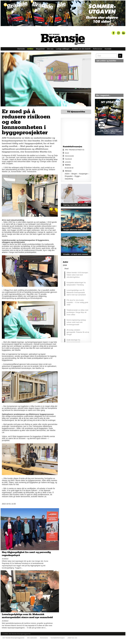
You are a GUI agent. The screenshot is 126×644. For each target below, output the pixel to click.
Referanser (98, 49)
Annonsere (44, 638)
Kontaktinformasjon (58, 638)
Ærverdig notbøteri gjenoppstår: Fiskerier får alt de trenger (78, 332)
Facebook (68, 159)
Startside (21, 49)
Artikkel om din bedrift (81, 49)
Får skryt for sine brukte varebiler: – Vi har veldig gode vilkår (77, 302)
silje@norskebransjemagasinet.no (107, 159)
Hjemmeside (69, 156)
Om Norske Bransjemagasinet (13, 638)
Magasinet (40, 49)
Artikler (30, 49)
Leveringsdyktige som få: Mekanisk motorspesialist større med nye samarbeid (76, 292)
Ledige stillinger (63, 49)
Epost (67, 153)
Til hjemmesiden (76, 112)
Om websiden (32, 638)
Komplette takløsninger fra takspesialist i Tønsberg (76, 284)
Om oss (50, 49)
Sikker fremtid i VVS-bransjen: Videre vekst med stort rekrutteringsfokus (77, 275)
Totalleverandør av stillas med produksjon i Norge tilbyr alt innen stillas (77, 312)
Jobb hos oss (72, 638)
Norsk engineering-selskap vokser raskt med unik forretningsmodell (76, 322)
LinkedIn (68, 162)
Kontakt (108, 49)
